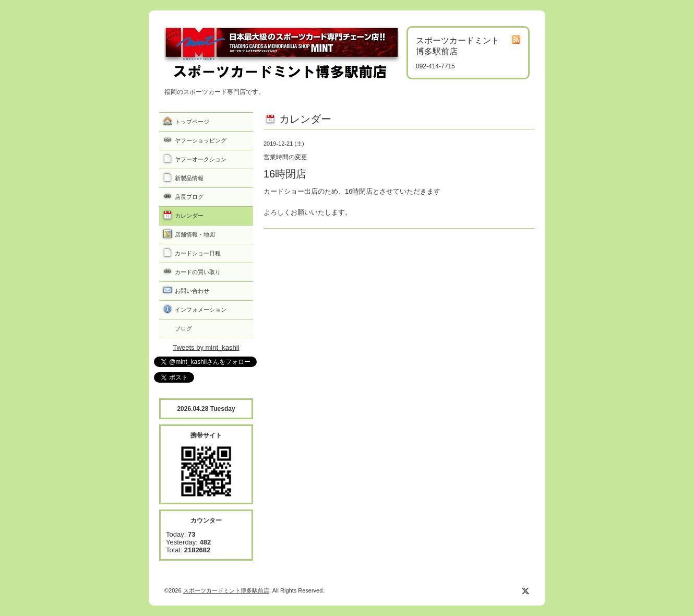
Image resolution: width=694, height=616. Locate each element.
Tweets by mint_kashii (206, 347)
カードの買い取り (198, 272)
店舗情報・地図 (195, 234)
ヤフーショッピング (201, 140)
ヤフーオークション (201, 159)
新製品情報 (189, 178)
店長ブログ (189, 197)
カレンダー (189, 216)
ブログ (183, 328)
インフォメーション (201, 310)
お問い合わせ (192, 291)
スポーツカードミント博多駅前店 (226, 590)
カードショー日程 (198, 253)
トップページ (192, 122)
